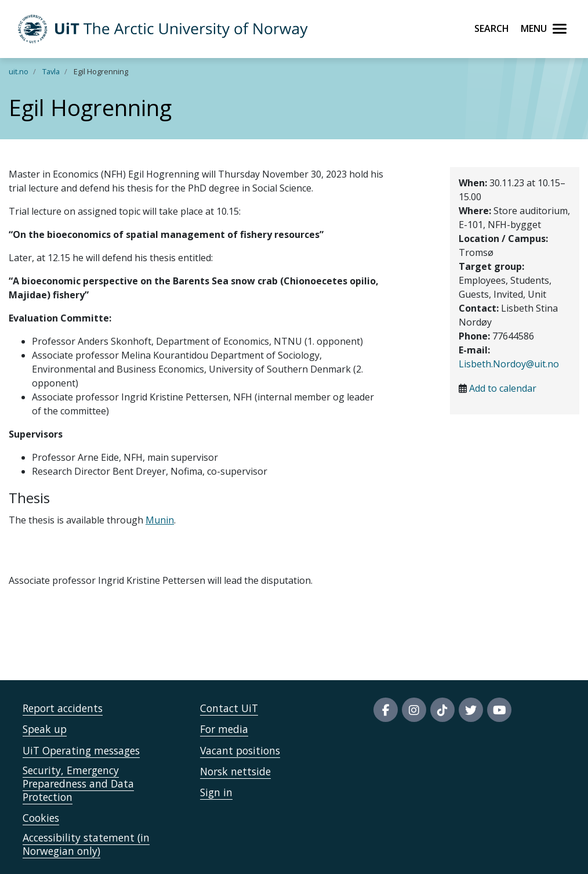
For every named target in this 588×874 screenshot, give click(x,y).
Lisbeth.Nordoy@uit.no (509, 364)
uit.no (19, 71)
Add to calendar (503, 388)
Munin (160, 520)
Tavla (51, 71)
